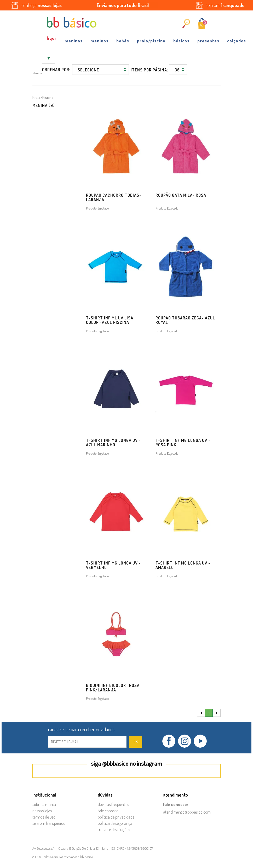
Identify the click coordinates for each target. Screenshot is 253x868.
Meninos (99, 41)
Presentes (208, 41)
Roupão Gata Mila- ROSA (181, 195)
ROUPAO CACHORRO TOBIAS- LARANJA (114, 197)
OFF (52, 40)
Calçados (237, 41)
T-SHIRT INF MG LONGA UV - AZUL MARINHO (113, 443)
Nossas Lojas (42, 811)
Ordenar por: (56, 70)
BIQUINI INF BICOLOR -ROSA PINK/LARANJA (113, 688)
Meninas (74, 41)
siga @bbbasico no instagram (127, 763)
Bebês (123, 41)
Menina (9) (44, 105)
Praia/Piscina (151, 41)
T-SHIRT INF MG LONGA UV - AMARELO (183, 565)
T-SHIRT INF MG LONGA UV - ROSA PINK (183, 443)
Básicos (181, 41)
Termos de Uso (44, 817)
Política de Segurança (115, 823)
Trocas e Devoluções (114, 830)
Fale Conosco (108, 811)
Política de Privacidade (116, 817)
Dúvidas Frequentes (113, 804)
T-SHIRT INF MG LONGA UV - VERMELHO (113, 565)
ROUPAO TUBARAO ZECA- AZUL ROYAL (185, 320)
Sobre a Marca (44, 804)
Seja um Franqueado (49, 823)
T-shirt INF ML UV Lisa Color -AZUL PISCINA (110, 320)
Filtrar (49, 58)
